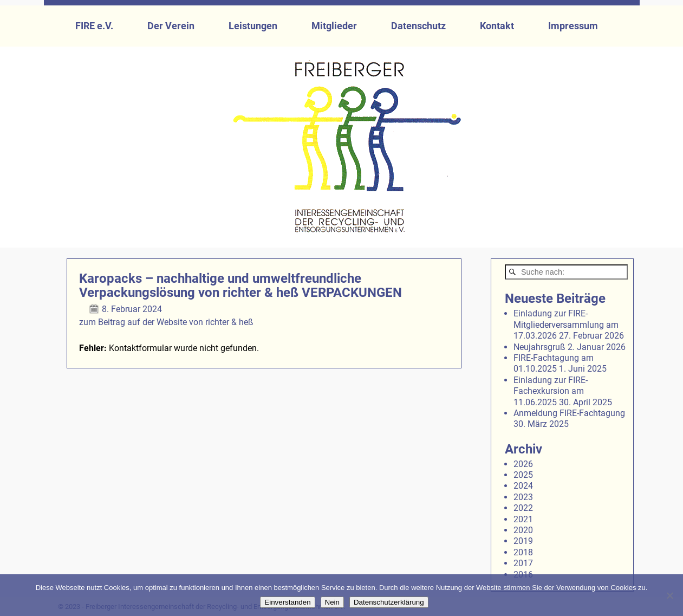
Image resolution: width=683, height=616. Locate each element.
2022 (523, 508)
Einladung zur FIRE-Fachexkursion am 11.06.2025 (551, 391)
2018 (523, 552)
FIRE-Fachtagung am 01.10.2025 (554, 363)
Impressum (573, 26)
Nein (332, 602)
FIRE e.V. (94, 26)
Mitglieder (334, 26)
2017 (523, 563)
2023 (523, 497)
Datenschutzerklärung (389, 602)
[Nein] (669, 595)
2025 (523, 475)
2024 (523, 486)
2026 (523, 464)
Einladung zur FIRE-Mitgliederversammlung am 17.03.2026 (566, 325)
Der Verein (171, 26)
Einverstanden (287, 602)
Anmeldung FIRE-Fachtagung (569, 413)
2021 (523, 519)
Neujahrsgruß (539, 347)
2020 (523, 530)
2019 (523, 541)
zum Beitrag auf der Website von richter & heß (166, 322)
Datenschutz (418, 26)
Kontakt (497, 26)
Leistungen (253, 26)
